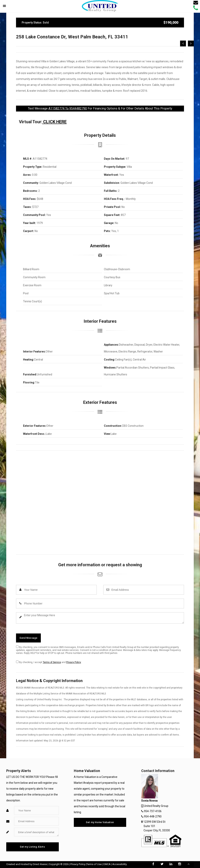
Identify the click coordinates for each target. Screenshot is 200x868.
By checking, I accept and (49, 662)
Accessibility (120, 864)
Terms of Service (52, 662)
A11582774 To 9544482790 (68, 108)
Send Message (28, 638)
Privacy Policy (74, 662)
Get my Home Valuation (100, 822)
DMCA (107, 864)
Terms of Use (94, 864)
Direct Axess (40, 864)
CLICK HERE (54, 122)
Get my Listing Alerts (33, 847)
